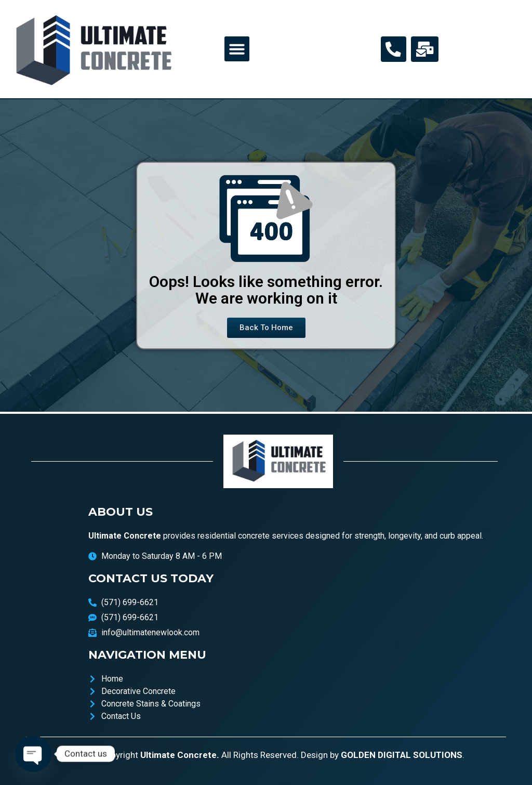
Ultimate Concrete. (180, 755)
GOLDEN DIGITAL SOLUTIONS (402, 755)
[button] (237, 49)
